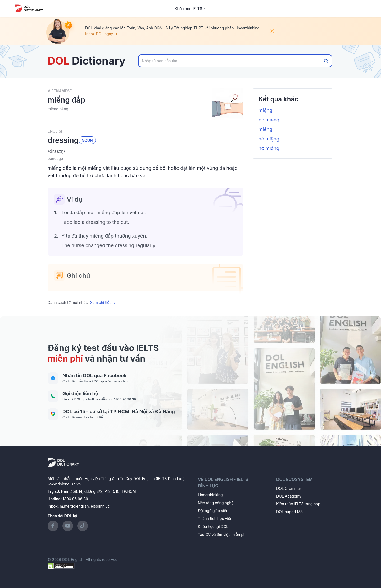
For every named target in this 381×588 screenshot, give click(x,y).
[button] (146, 151)
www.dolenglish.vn (64, 484)
